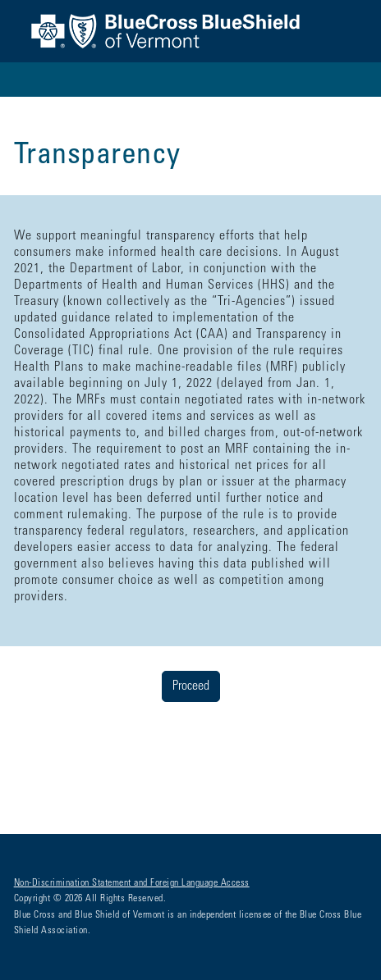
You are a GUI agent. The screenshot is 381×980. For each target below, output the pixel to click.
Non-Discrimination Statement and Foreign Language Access (132, 883)
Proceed (191, 686)
